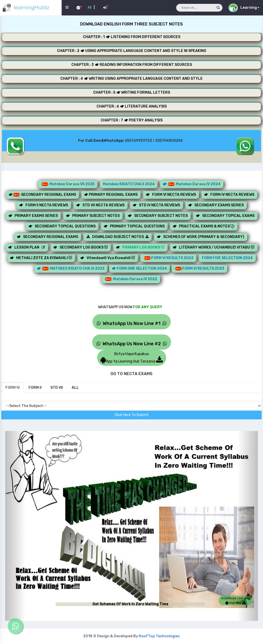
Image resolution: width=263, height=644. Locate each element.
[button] (15, 526)
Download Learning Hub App (236, 601)
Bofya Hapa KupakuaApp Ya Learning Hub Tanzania (132, 358)
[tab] (13, 388)
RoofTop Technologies (159, 636)
